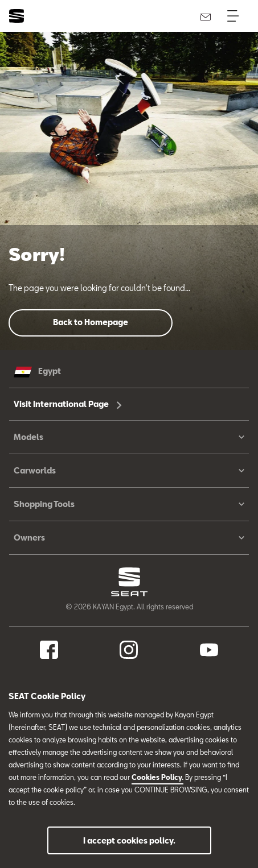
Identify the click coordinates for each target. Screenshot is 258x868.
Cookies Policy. (157, 777)
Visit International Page (68, 404)
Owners (129, 538)
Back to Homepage (91, 322)
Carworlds (129, 471)
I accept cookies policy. (129, 840)
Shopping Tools (129, 504)
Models (129, 437)
